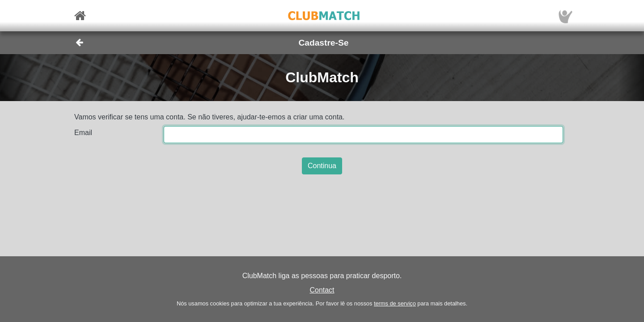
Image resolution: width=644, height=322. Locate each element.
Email (83, 133)
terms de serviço (395, 303)
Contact (322, 290)
